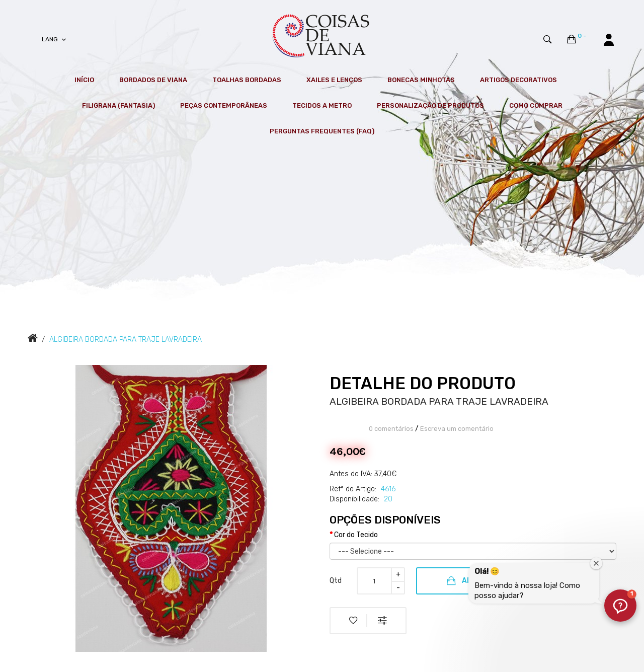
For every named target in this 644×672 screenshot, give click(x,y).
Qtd (336, 581)
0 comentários (391, 429)
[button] (620, 606)
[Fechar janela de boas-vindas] (596, 563)
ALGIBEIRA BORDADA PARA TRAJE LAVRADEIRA (126, 340)
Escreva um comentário (457, 429)
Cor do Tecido (356, 535)
